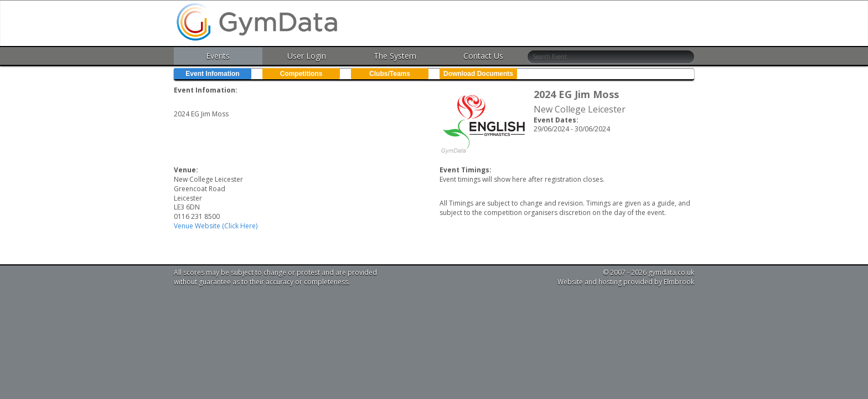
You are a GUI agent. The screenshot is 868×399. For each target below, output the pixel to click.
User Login (307, 56)
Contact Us (483, 56)
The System (395, 56)
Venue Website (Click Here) (216, 226)
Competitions (301, 74)
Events (218, 56)
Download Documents (478, 74)
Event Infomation (212, 74)
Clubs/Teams (390, 74)
